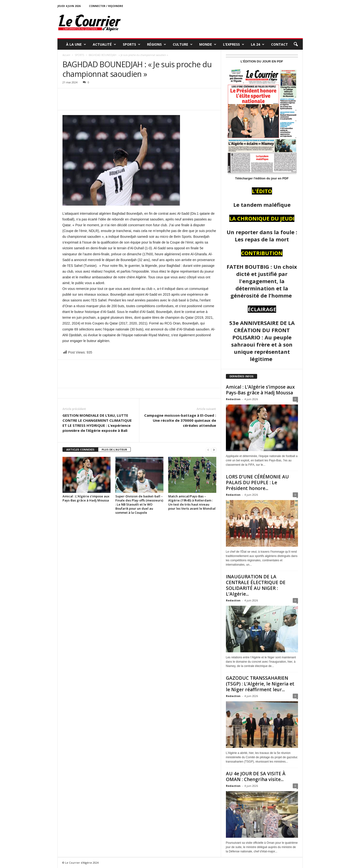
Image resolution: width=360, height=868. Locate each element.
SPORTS (132, 44)
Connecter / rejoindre (106, 6)
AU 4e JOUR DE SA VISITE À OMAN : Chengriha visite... (256, 776)
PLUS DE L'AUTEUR (114, 449)
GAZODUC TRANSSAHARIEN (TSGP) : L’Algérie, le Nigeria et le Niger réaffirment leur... (260, 684)
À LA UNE (76, 44)
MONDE (208, 44)
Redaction (233, 399)
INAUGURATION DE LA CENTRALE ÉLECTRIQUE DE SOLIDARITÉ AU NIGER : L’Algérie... (256, 585)
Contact (279, 44)
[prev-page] (208, 450)
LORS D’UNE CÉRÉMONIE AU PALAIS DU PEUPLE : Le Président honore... (257, 483)
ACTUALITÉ (104, 44)
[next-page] (214, 450)
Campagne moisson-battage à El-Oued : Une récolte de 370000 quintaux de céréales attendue (180, 420)
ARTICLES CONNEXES (80, 449)
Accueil (66, 55)
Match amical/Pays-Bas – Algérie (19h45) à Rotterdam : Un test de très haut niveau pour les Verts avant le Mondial (192, 502)
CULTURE (183, 44)
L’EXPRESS (234, 44)
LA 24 (258, 44)
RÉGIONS (157, 44)
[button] (296, 44)
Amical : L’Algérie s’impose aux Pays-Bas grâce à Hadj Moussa (86, 498)
